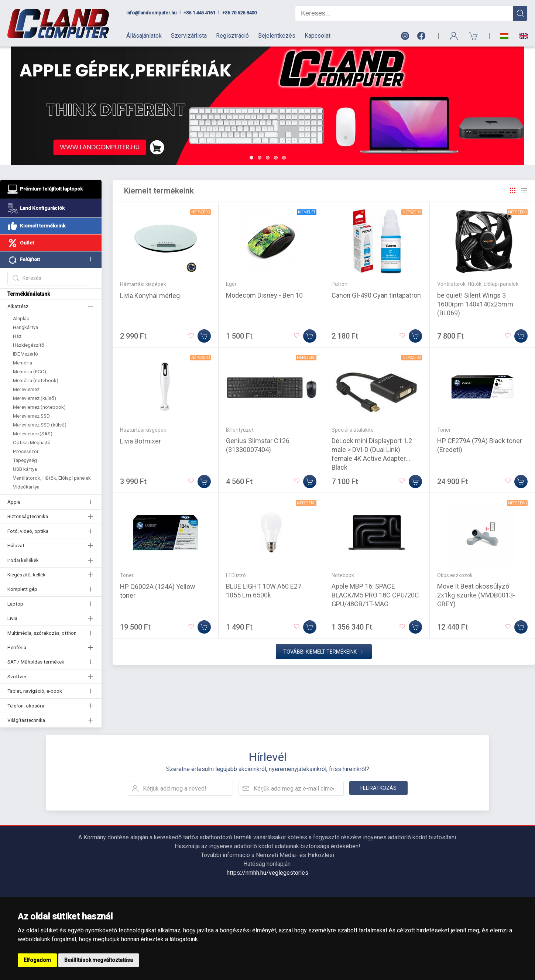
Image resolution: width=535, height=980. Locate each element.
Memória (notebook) (36, 380)
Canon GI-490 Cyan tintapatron (376, 295)
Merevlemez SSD (31, 416)
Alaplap (21, 318)
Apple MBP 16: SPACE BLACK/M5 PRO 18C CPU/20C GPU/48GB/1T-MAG (375, 595)
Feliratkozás (378, 788)
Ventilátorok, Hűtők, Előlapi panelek (52, 478)
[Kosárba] (204, 336)
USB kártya (25, 469)
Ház (17, 336)
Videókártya (26, 487)
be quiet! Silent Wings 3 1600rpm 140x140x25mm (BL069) (475, 304)
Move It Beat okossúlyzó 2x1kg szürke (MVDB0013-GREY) (476, 595)
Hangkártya (25, 327)
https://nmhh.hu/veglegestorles (267, 873)
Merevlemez (26, 389)
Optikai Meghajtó (32, 442)
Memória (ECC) (30, 371)
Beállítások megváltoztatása (99, 960)
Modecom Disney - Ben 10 (264, 295)
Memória (23, 363)
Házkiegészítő (29, 345)
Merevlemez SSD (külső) (40, 425)
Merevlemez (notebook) (39, 407)
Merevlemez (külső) (35, 398)
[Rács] (513, 191)
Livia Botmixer (140, 441)
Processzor (26, 451)
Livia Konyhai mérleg (150, 296)
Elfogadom (37, 960)
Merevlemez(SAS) (33, 434)
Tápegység (25, 460)
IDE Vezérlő (25, 354)
